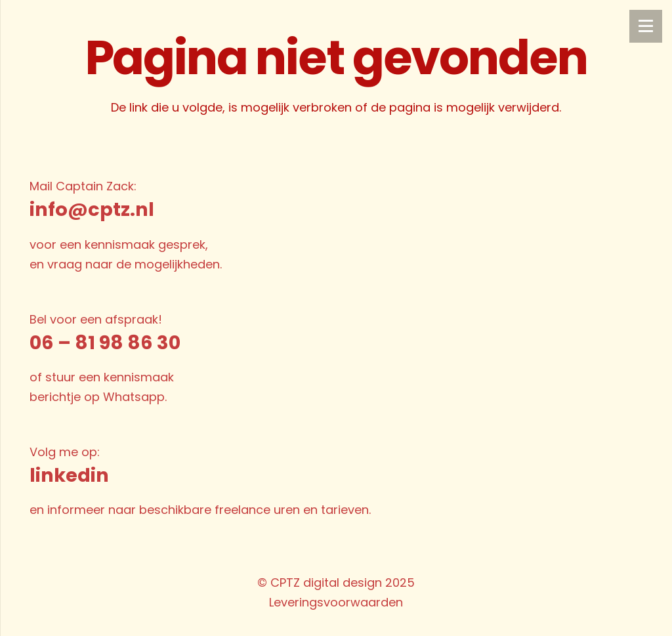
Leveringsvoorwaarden (336, 602)
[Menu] (646, 26)
